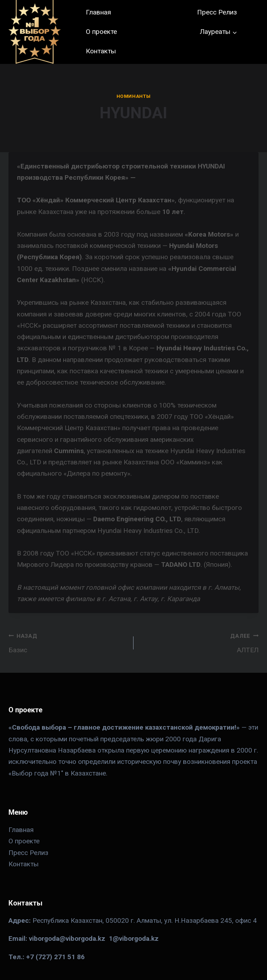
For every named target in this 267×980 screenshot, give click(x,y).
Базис (68, 642)
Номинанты (134, 96)
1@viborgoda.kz (134, 939)
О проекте (101, 32)
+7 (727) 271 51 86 (55, 957)
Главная (98, 12)
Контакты (101, 51)
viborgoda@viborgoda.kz (67, 939)
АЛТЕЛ (199, 642)
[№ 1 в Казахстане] (35, 32)
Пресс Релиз (217, 12)
